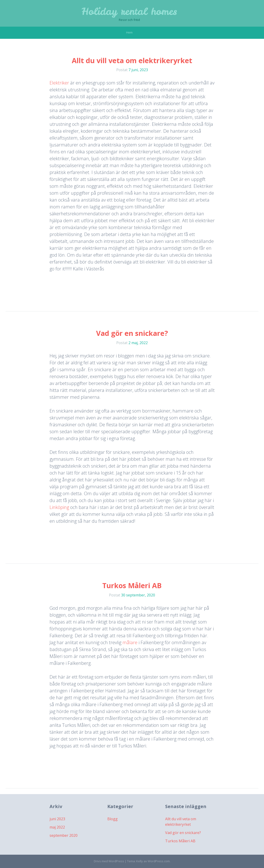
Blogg (113, 819)
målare (130, 642)
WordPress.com (159, 861)
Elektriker (59, 83)
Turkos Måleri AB (132, 586)
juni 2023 (57, 819)
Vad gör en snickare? (132, 333)
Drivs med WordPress (109, 861)
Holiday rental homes (129, 11)
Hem (129, 32)
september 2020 (64, 835)
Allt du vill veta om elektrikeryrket (132, 60)
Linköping (59, 507)
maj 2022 (57, 827)
